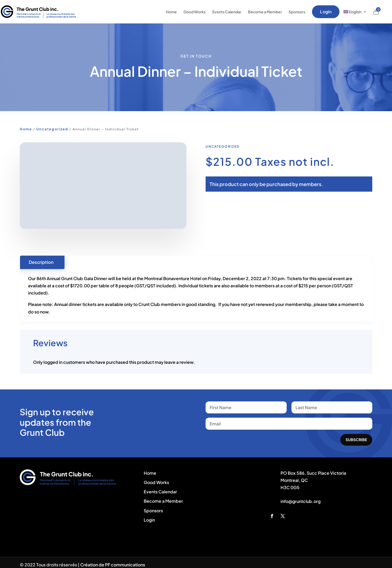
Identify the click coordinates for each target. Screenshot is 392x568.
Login (326, 12)
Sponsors (297, 12)
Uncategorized (52, 129)
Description (41, 262)
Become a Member (265, 12)
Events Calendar (227, 12)
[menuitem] (355, 12)
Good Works (195, 12)
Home (171, 12)
